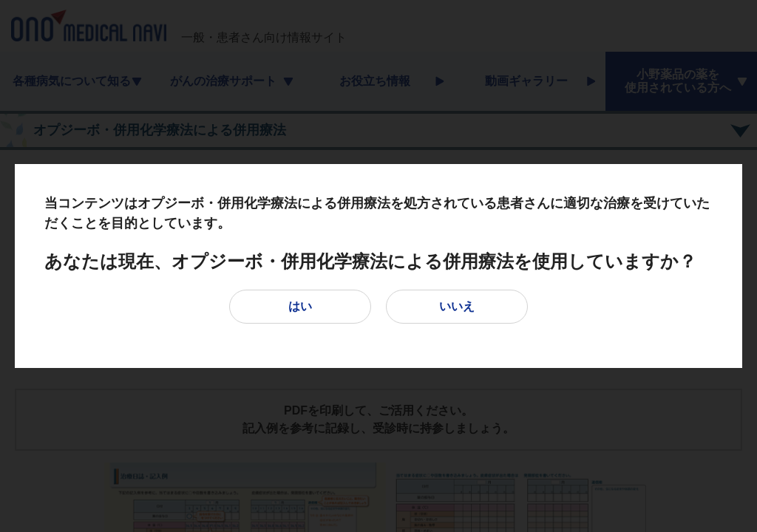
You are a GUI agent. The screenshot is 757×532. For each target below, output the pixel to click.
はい (300, 306)
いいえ (457, 306)
